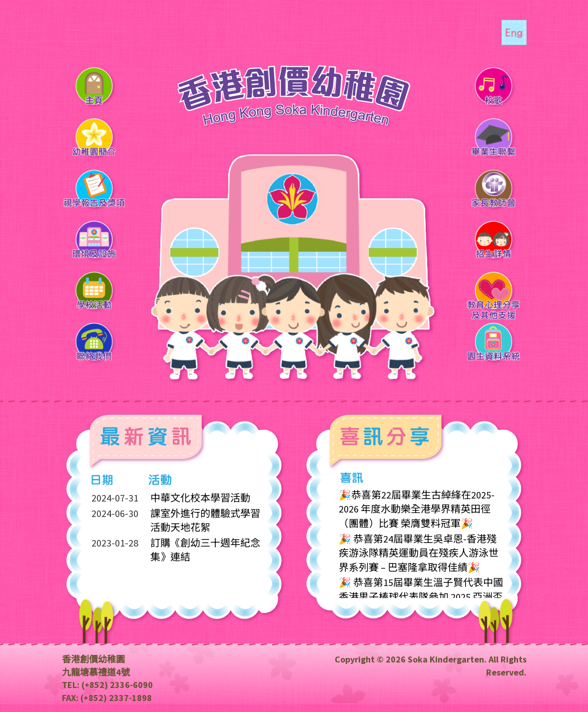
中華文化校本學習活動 (200, 498)
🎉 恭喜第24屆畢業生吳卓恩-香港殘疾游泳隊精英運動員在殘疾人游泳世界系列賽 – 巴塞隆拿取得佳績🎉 (419, 553)
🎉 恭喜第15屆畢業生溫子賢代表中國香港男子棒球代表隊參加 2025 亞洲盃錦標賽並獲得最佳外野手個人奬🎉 (421, 596)
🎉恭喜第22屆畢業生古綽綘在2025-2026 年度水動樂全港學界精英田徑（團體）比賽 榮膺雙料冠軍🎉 (417, 509)
